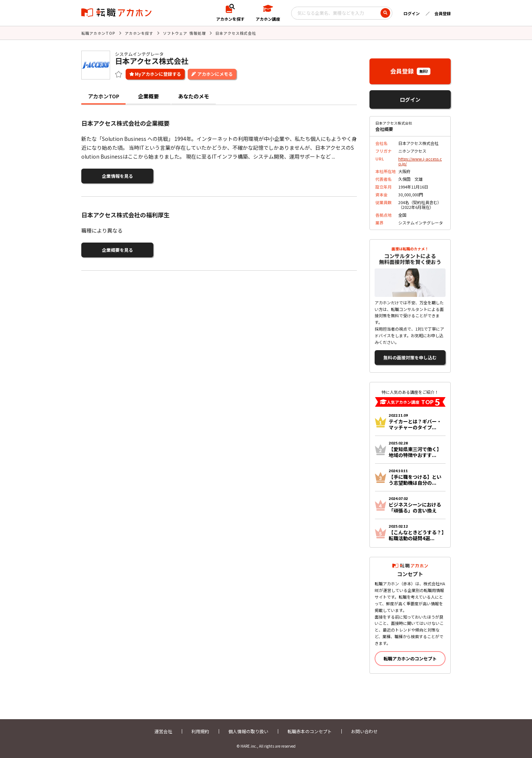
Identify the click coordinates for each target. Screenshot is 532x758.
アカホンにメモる (215, 74)
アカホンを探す (139, 33)
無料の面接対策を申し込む (410, 357)
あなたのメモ (194, 96)
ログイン (412, 13)
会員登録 (443, 13)
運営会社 (163, 731)
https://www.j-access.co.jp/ (420, 161)
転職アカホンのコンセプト (410, 658)
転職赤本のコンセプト (310, 731)
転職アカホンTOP (98, 33)
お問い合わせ (364, 731)
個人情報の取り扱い (248, 731)
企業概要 (149, 96)
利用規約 (200, 731)
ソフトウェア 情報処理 (184, 33)
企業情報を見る (117, 176)
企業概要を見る (117, 250)
